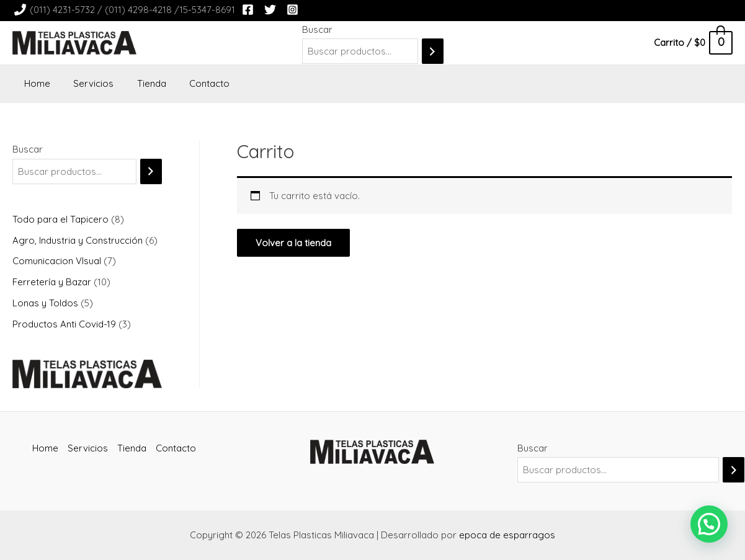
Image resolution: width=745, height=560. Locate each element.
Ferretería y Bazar (53, 282)
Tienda (140, 83)
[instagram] (294, 10)
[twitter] (272, 10)
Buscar (317, 29)
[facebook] (250, 10)
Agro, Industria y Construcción (79, 240)
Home (35, 83)
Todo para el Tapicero (62, 219)
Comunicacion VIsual (58, 261)
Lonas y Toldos (47, 303)
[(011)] (125, 10)
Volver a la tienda (293, 243)
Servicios (87, 83)
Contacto (193, 83)
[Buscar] (433, 51)
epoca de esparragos (507, 535)
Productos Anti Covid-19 (65, 324)
